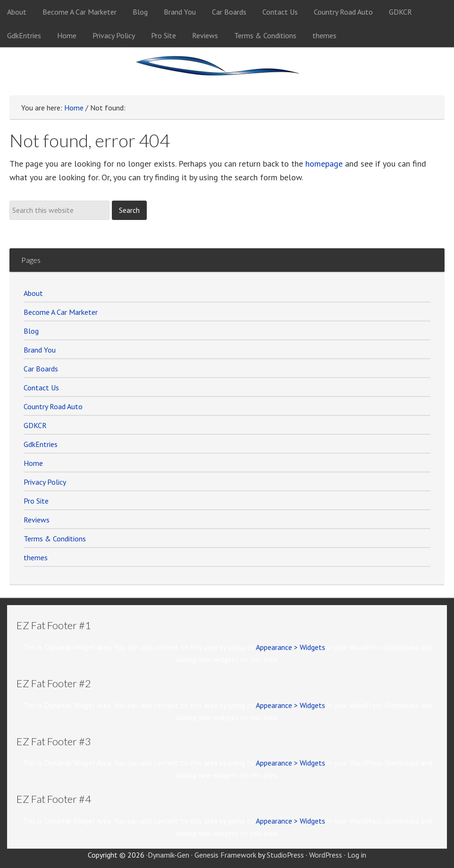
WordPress (326, 855)
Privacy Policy (45, 482)
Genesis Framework (225, 855)
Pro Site (36, 501)
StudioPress (285, 855)
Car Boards (41, 369)
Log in (357, 855)
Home (33, 463)
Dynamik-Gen (168, 855)
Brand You (40, 350)
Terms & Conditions (55, 539)
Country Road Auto (53, 406)
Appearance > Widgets (290, 647)
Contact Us (41, 388)
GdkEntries (41, 444)
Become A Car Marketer (61, 312)
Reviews (37, 520)
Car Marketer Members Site (227, 72)
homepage (324, 164)
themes (36, 557)
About (33, 293)
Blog (31, 331)
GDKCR (35, 425)
